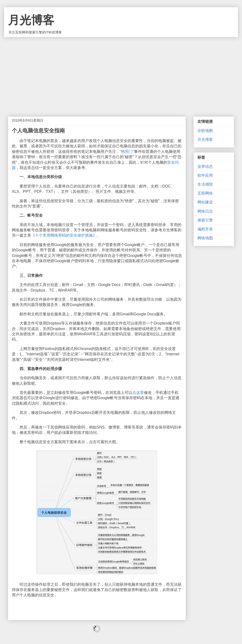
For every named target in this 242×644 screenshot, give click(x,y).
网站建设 (205, 202)
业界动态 (205, 166)
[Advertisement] (121, 73)
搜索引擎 (205, 220)
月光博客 (31, 20)
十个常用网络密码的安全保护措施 (64, 235)
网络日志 (205, 211)
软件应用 (205, 175)
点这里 (138, 393)
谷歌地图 (205, 131)
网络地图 (205, 238)
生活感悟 (205, 184)
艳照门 (127, 152)
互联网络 (205, 193)
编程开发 (205, 229)
